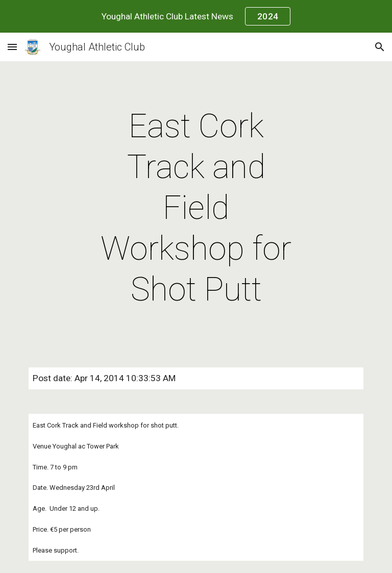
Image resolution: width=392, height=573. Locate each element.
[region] (196, 16)
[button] (12, 47)
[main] (196, 208)
